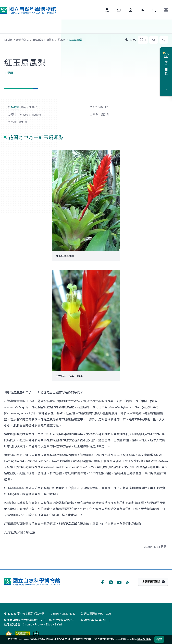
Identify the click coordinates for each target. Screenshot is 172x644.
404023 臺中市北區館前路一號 (24, 614)
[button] (154, 10)
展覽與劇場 (23, 40)
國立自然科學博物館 (28, 11)
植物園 (50, 40)
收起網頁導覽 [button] (151, 582)
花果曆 (62, 40)
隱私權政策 (144, 639)
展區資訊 (38, 40)
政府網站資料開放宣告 (61, 620)
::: (100, 10)
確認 (159, 639)
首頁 (10, 40)
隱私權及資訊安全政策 (93, 620)
